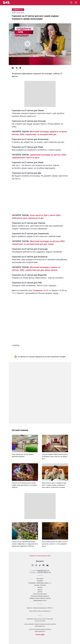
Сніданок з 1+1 (18, 10)
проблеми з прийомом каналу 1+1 (40, 583)
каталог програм (40, 585)
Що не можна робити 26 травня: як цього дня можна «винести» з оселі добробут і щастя (55, 544)
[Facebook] (13, 68)
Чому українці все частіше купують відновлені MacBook (23, 455)
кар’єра (40, 587)
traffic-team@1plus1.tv (40, 631)
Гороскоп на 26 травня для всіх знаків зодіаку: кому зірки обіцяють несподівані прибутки (24, 485)
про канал (40, 579)
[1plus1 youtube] (47, 566)
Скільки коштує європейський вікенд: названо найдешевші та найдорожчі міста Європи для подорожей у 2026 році (25, 544)
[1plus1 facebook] (44, 565)
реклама (40, 581)
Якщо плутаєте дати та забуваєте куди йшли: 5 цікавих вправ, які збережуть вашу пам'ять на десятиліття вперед (54, 485)
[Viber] (20, 68)
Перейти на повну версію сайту (40, 556)
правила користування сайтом (40, 598)
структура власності (40, 594)
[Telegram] (16, 68)
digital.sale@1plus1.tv (40, 626)
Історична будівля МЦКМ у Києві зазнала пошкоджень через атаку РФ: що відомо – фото (55, 457)
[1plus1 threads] (36, 566)
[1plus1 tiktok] (40, 566)
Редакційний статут (40, 601)
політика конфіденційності (40, 596)
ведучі (40, 590)
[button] (76, 3)
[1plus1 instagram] (32, 565)
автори (40, 592)
